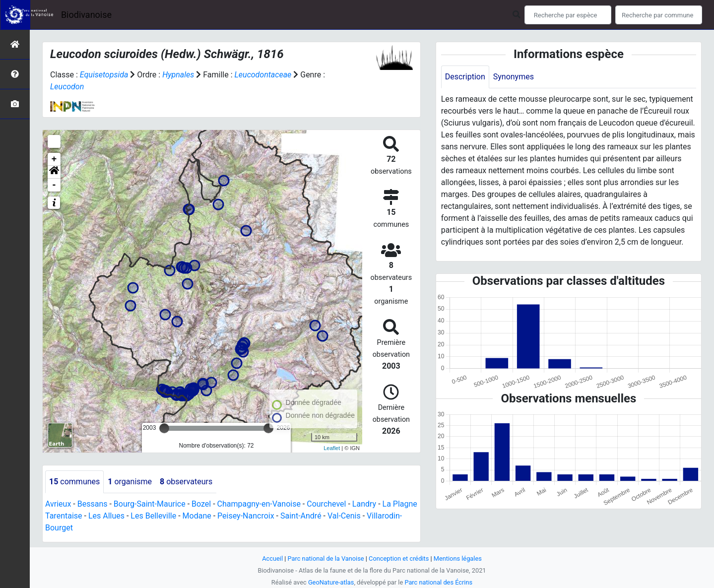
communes (74, 482)
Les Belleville (153, 516)
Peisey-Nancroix (246, 516)
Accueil (272, 558)
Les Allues (106, 516)
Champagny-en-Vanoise (259, 504)
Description (465, 77)
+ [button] (54, 159)
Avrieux (58, 504)
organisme (130, 482)
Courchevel (326, 504)
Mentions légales (458, 558)
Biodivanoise (86, 15)
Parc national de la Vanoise (326, 558)
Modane (197, 516)
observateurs (186, 482)
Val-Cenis (344, 516)
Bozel (201, 504)
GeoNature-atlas (331, 582)
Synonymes (514, 77)
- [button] (54, 185)
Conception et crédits (399, 558)
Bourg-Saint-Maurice (150, 504)
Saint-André (301, 516)
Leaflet (332, 448)
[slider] (164, 428)
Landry (364, 504)
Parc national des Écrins (438, 582)
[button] (54, 172)
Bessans (93, 504)
